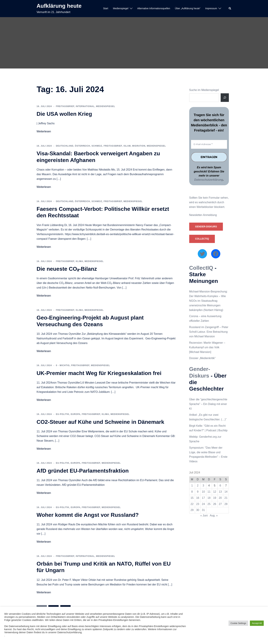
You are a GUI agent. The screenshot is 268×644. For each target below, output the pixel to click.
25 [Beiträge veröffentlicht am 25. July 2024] (209, 504)
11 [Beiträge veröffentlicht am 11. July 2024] (209, 492)
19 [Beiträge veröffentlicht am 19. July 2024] (215, 498)
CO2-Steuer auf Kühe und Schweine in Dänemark (100, 422)
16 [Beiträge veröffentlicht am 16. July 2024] (198, 498)
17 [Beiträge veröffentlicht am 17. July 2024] (203, 498)
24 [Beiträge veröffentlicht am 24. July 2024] (203, 504)
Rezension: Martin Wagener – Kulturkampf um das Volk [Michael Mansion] (207, 347)
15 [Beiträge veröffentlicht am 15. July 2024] (192, 498)
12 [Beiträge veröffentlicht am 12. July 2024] (215, 492)
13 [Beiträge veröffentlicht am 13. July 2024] (220, 492)
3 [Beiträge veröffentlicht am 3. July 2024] (203, 486)
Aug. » (214, 516)
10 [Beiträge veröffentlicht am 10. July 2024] (203, 492)
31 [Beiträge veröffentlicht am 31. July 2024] (203, 510)
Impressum (211, 8)
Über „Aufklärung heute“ (188, 8)
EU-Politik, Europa (68, 414)
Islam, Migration (135, 146)
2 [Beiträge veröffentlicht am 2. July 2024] (198, 486)
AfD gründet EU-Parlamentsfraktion (83, 471)
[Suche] (225, 98)
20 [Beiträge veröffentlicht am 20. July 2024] (220, 498)
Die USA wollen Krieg (64, 114)
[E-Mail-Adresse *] (209, 144)
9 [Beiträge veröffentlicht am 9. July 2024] (198, 492)
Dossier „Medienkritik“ (202, 358)
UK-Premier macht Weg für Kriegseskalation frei (99, 373)
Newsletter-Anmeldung (203, 215)
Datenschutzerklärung (209, 180)
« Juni (204, 516)
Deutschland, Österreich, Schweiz (79, 146)
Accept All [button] (257, 623)
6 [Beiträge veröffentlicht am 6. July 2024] (220, 486)
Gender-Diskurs (206, 227)
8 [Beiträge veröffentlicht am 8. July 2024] (192, 492)
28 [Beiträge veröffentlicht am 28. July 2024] (226, 504)
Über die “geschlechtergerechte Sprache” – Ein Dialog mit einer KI (208, 404)
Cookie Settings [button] (238, 623)
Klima (79, 261)
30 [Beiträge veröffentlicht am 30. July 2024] (198, 510)
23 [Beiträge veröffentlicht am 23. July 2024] (198, 504)
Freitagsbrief (65, 106)
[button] (230, 9)
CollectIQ (202, 239)
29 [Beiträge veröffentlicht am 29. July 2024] (192, 510)
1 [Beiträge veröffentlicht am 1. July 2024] (192, 486)
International (85, 106)
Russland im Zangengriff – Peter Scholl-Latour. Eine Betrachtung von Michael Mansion (209, 332)
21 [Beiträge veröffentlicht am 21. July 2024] (226, 498)
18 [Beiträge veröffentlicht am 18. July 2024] (209, 498)
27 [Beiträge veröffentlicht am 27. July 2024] (220, 504)
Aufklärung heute (59, 6)
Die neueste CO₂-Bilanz (67, 269)
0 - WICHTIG (63, 365)
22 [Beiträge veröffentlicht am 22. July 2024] (192, 504)
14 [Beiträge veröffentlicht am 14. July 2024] (226, 492)
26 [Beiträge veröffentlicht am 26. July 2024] (215, 504)
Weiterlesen (44, 131)
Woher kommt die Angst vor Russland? (88, 515)
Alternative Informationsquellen (154, 8)
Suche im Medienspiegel (204, 90)
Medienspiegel (121, 8)
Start (106, 8)
